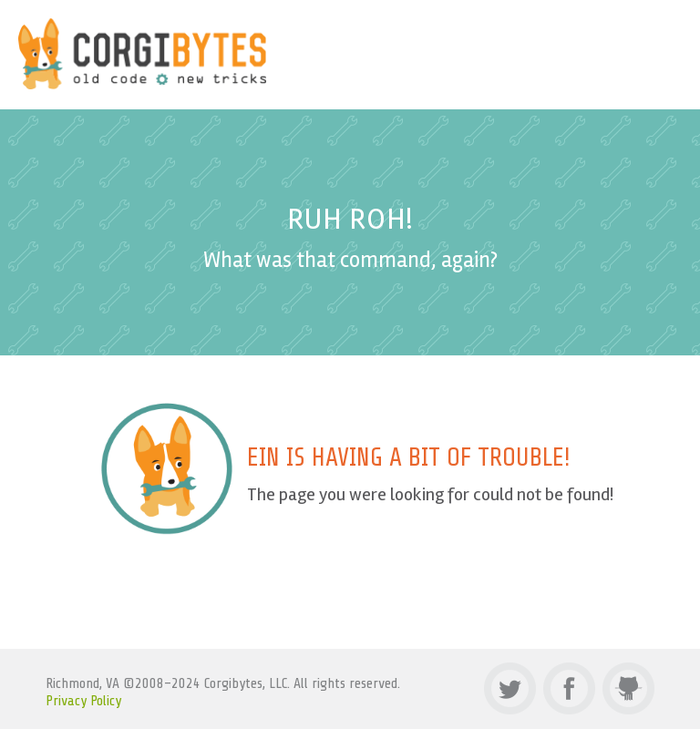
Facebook (569, 688)
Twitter (510, 688)
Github (628, 688)
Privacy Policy (83, 701)
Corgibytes (143, 54)
